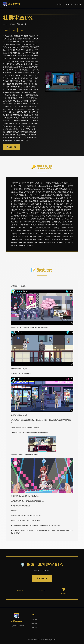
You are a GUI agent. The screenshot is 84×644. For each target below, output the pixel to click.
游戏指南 (69, 4)
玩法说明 (60, 4)
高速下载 (78, 4)
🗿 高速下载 (11, 147)
